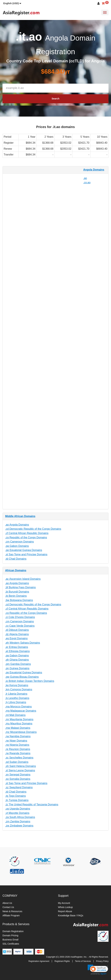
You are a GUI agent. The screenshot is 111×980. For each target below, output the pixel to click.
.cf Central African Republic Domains (27, 533)
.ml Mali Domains (15, 715)
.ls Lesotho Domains (17, 698)
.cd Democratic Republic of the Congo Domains (33, 529)
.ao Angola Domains (17, 525)
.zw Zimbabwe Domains (19, 826)
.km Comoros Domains (19, 689)
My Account (64, 903)
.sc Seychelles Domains (19, 758)
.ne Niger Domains (16, 741)
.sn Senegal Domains (18, 775)
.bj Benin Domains (16, 596)
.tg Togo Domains (15, 796)
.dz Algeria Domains (17, 634)
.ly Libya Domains (16, 702)
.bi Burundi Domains (17, 592)
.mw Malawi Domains (18, 728)
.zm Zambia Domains (18, 821)
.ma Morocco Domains (18, 707)
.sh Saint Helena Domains (21, 766)
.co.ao (87, 182)
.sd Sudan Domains (17, 762)
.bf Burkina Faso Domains (20, 587)
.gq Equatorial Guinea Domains (24, 550)
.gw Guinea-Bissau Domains (22, 677)
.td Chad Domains (16, 559)
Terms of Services (83, 961)
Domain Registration (13, 931)
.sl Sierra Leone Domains (20, 770)
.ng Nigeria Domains (17, 745)
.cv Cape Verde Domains (20, 626)
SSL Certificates (11, 944)
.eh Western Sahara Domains (23, 643)
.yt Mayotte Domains (17, 813)
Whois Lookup (65, 907)
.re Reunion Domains (18, 749)
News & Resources (12, 911)
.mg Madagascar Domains (21, 711)
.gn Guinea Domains (17, 668)
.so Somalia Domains (18, 779)
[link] (98, 970)
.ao (85, 178)
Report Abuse (65, 911)
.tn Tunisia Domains (17, 800)
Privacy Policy (102, 961)
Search (56, 99)
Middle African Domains (20, 516)
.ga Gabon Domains (17, 546)
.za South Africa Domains (20, 817)
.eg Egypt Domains (16, 638)
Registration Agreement (39, 961)
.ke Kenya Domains (17, 685)
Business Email (10, 940)
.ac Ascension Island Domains (23, 579)
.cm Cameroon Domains (20, 542)
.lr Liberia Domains (16, 694)
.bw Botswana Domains (19, 600)
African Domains (16, 570)
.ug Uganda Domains (18, 809)
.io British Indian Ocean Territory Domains (30, 681)
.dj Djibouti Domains (17, 630)
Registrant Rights (62, 961)
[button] (12, 3)
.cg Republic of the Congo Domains (26, 537)
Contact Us (8, 907)
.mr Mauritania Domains (19, 719)
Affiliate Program (11, 915)
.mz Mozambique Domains (21, 732)
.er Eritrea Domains (17, 647)
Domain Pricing (10, 935)
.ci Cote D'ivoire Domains (20, 617)
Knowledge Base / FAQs (71, 915)
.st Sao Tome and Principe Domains (26, 554)
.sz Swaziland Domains (19, 787)
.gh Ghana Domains (17, 660)
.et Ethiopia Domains (17, 651)
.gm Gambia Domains (18, 664)
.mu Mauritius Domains (19, 724)
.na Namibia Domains (18, 736)
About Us (7, 903)
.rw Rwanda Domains (18, 753)
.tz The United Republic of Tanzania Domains (32, 805)
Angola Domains (94, 170)
